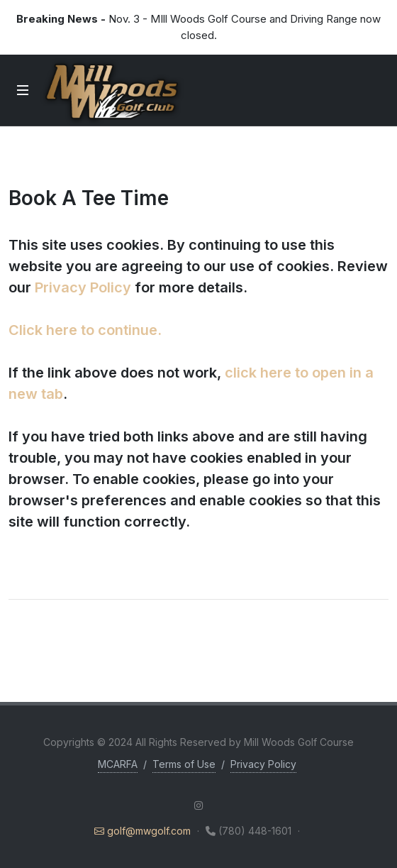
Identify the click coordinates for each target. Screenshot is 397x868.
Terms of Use (184, 764)
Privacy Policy (83, 287)
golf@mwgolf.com (144, 831)
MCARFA (118, 764)
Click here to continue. (85, 330)
